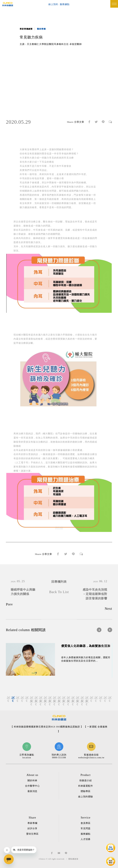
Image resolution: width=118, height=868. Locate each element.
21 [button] (100, 698)
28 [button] (50, 701)
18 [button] (87, 698)
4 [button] (22, 698)
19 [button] (91, 698)
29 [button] (54, 701)
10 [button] (50, 698)
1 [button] (8, 698)
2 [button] (13, 698)
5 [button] (27, 698)
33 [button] (73, 701)
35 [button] (82, 701)
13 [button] (64, 698)
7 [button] (36, 698)
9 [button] (45, 698)
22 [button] (105, 698)
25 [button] (36, 701)
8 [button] (41, 698)
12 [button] (59, 698)
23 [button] (110, 698)
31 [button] (64, 701)
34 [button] (77, 701)
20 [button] (96, 698)
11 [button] (54, 698)
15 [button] (73, 698)
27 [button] (45, 701)
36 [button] (87, 701)
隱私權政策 (73, 859)
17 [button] (82, 698)
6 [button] (31, 698)
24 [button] (31, 701)
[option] (59, 82)
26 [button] (41, 701)
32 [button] (68, 701)
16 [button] (77, 698)
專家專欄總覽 (26, 29)
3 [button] (18, 698)
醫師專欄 (41, 29)
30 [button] (59, 701)
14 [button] (68, 698)
